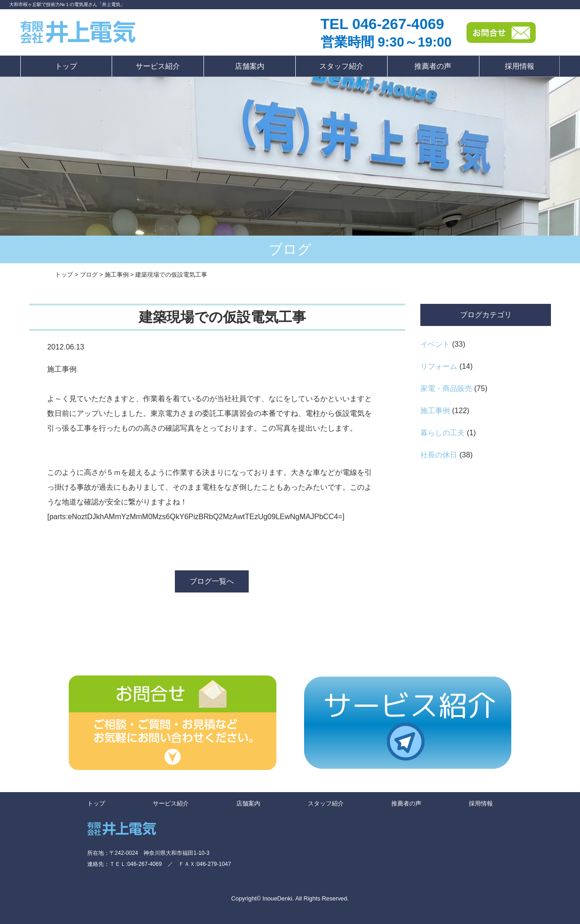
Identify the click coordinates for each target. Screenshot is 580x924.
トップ (66, 66)
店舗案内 (250, 66)
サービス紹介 (158, 66)
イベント (435, 344)
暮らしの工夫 (442, 433)
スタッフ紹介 (341, 66)
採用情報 (520, 66)
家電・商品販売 (446, 388)
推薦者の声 (433, 66)
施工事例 (435, 411)
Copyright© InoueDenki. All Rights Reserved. (290, 898)
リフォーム (439, 366)
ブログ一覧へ (212, 581)
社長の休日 (439, 455)
